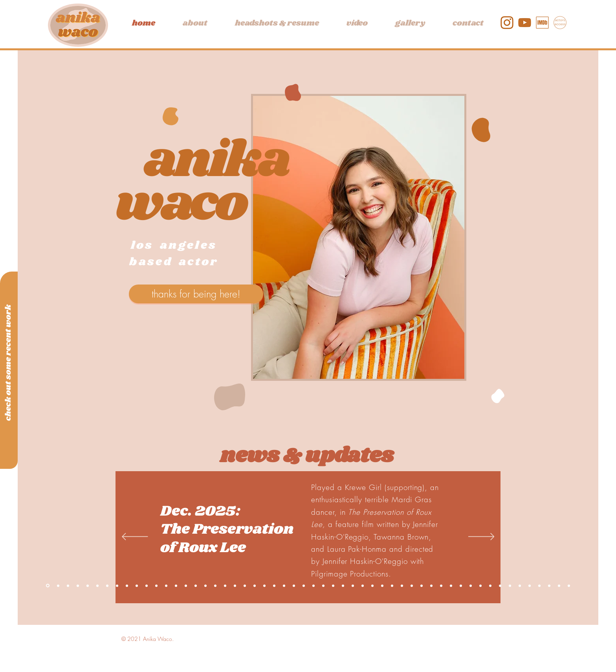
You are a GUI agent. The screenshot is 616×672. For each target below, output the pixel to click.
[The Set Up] (363, 586)
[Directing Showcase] (510, 586)
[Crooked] (549, 586)
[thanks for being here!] (196, 294)
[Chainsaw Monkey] (166, 586)
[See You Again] (58, 586)
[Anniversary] (304, 586)
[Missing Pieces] (333, 586)
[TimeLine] (235, 586)
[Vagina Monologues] (530, 586)
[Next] (481, 537)
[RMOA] (186, 586)
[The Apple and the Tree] (137, 586)
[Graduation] (274, 586)
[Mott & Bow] (107, 586)
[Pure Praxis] (156, 586)
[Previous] (135, 537)
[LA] (205, 586)
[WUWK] (264, 586)
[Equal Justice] (176, 586)
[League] (255, 586)
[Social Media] (343, 586)
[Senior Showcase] (313, 586)
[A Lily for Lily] (323, 586)
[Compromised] (127, 586)
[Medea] (451, 586)
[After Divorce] (147, 586)
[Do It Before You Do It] (402, 586)
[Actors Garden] (461, 586)
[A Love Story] (97, 586)
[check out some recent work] (8, 363)
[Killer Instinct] (68, 586)
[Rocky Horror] (382, 586)
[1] (507, 23)
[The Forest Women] (441, 586)
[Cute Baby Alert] (117, 586)
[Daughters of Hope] (372, 586)
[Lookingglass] (245, 586)
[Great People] (431, 586)
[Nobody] (490, 586)
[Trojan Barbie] (539, 586)
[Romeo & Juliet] (471, 586)
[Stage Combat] (284, 586)
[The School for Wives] (559, 586)
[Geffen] (196, 586)
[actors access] (560, 23)
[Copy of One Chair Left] (48, 586)
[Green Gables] (500, 586)
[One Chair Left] (88, 586)
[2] (525, 23)
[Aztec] (225, 586)
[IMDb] (542, 23)
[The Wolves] (480, 586)
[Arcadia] (520, 586)
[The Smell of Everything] (78, 586)
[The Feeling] (294, 586)
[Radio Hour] (392, 586)
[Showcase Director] (412, 586)
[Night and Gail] (215, 586)
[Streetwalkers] (353, 586)
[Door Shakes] (422, 586)
